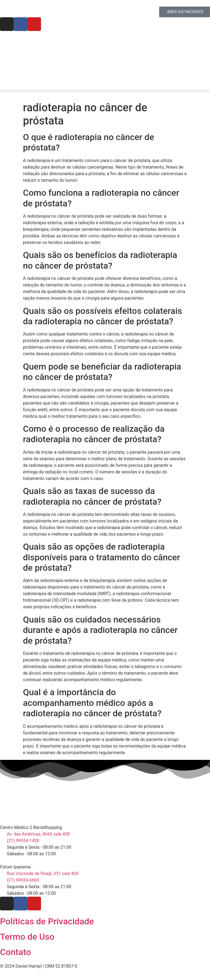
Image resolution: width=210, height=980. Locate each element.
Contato (15, 952)
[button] (105, 91)
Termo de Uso (27, 937)
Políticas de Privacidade (47, 921)
